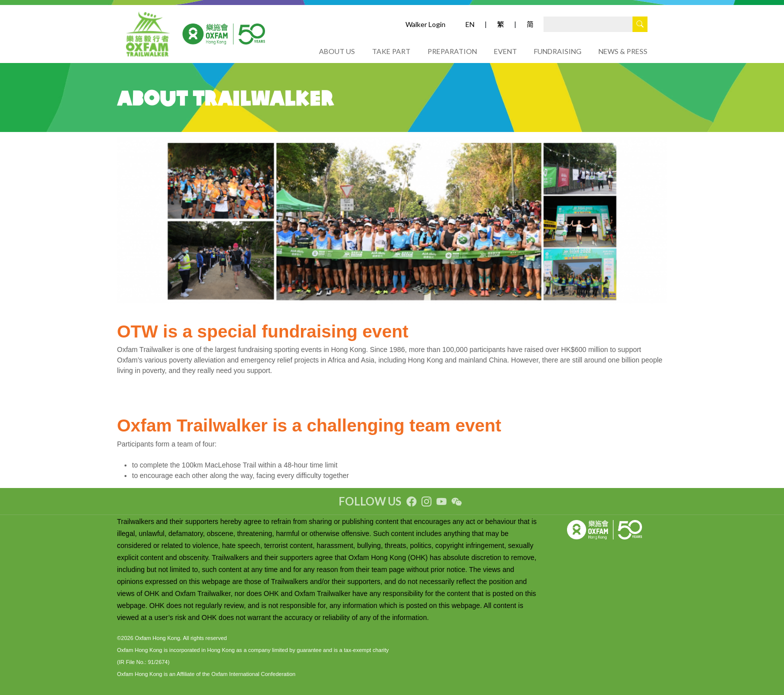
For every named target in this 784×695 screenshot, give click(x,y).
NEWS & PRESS (623, 51)
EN (470, 24)
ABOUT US (337, 51)
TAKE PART (391, 51)
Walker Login (425, 24)
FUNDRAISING (558, 51)
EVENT (505, 51)
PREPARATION (452, 51)
